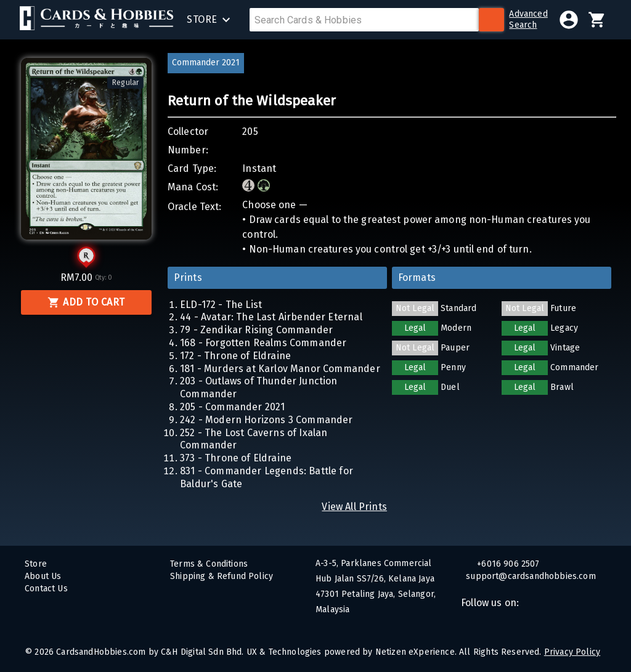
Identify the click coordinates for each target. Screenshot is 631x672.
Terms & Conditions (209, 564)
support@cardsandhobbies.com (541, 576)
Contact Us (46, 589)
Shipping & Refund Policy (222, 576)
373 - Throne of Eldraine (236, 458)
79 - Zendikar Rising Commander (256, 330)
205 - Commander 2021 (232, 407)
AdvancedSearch (528, 19)
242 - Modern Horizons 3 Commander (267, 420)
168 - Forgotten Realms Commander (263, 343)
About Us (43, 576)
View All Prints (354, 507)
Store (36, 564)
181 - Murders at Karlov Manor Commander (280, 369)
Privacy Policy (572, 652)
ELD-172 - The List (221, 305)
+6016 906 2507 (507, 564)
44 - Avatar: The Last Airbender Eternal (271, 317)
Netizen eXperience (415, 652)
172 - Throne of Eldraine (235, 356)
